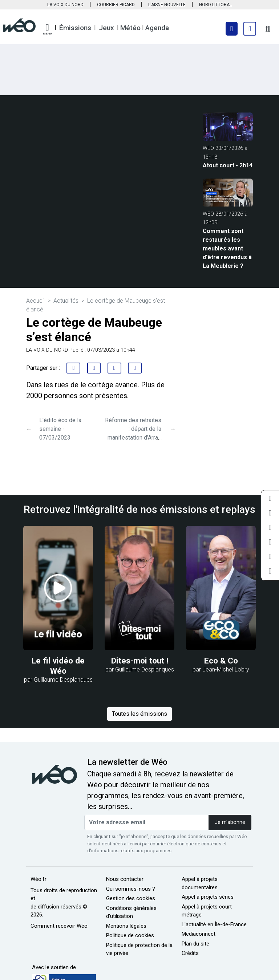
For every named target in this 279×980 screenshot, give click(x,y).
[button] (47, 29)
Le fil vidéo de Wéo (58, 666)
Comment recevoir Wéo (59, 926)
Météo (130, 28)
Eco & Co (221, 661)
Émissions (75, 28)
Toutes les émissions (139, 714)
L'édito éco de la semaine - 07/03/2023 (60, 429)
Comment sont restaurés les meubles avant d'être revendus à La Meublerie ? (227, 248)
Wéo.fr (39, 879)
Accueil (35, 301)
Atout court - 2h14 (228, 165)
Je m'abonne (230, 822)
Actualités (66, 301)
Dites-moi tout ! (140, 661)
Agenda (157, 28)
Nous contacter (125, 879)
